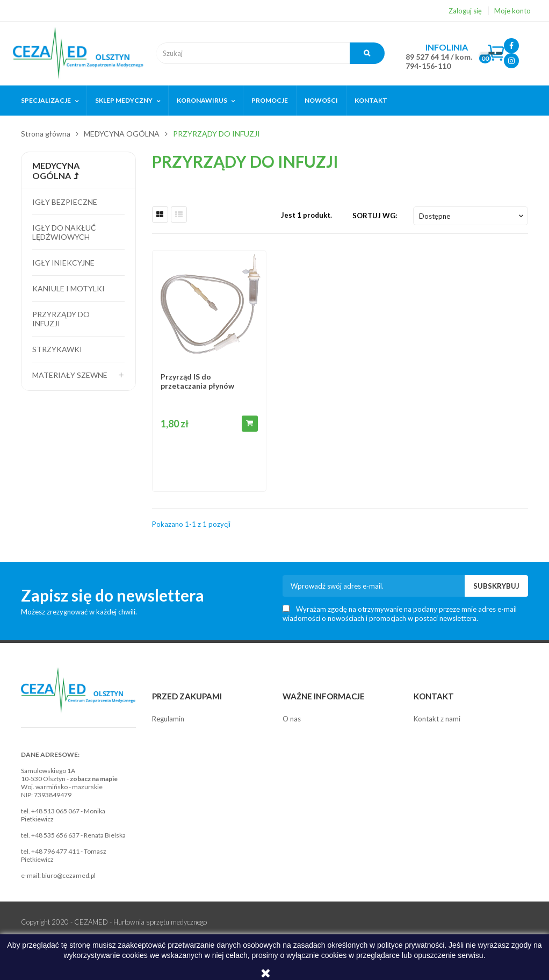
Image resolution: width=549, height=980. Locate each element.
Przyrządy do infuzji (61, 319)
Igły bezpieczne (65, 202)
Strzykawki (57, 349)
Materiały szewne (70, 375)
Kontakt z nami (437, 719)
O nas (292, 719)
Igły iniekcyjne (63, 263)
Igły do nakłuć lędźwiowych (64, 232)
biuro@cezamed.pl (69, 875)
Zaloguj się (465, 11)
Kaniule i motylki (68, 288)
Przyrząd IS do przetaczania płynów (197, 381)
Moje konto (512, 11)
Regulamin (168, 719)
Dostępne (472, 216)
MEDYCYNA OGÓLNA (56, 170)
